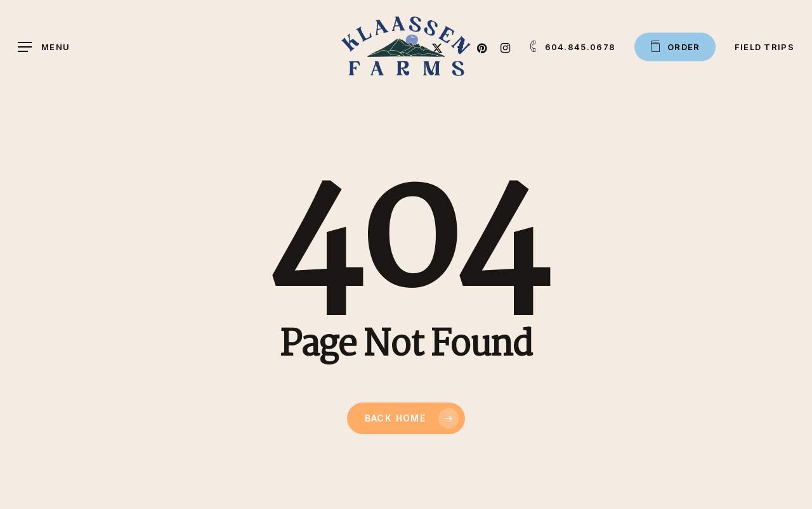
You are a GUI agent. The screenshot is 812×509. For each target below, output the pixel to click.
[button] (44, 47)
